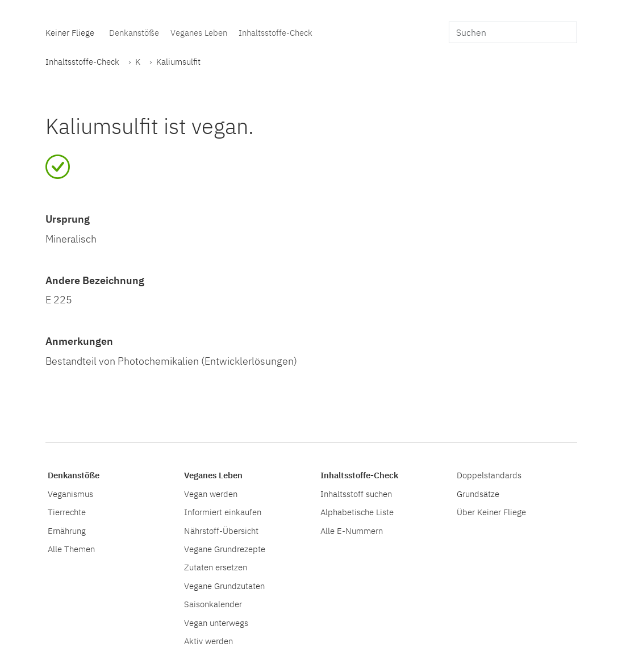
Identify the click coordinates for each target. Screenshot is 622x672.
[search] (513, 32)
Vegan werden (211, 494)
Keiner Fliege (70, 32)
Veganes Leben (199, 32)
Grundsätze (478, 494)
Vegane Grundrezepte (225, 549)
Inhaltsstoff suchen (356, 494)
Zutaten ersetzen (216, 567)
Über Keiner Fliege (491, 512)
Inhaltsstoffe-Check (275, 32)
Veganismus (70, 494)
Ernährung (67, 531)
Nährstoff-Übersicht (221, 531)
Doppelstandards (489, 475)
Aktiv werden (208, 641)
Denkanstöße (134, 32)
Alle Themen (71, 549)
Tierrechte (67, 512)
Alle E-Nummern (352, 531)
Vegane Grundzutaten (224, 586)
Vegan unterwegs (216, 623)
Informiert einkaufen (223, 512)
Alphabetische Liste (357, 512)
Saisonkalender (213, 604)
